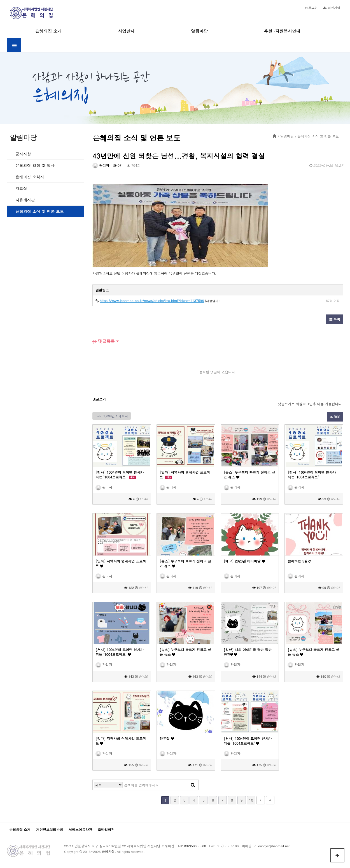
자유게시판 (25, 200)
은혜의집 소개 (48, 31)
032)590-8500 (195, 846)
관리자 (101, 165)
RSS (335, 417)
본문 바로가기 (0, 0)
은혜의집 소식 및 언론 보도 (40, 211)
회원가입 (332, 8)
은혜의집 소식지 (30, 177)
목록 (335, 319)
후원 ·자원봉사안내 (282, 31)
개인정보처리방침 (50, 829)
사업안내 (126, 31)
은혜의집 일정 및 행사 (35, 165)
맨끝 (270, 800)
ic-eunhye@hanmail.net (272, 846)
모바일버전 (106, 829)
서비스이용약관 (80, 829)
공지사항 (23, 154)
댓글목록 (104, 341)
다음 (261, 800)
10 (251, 800)
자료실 (21, 188)
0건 (118, 165)
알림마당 (199, 31)
